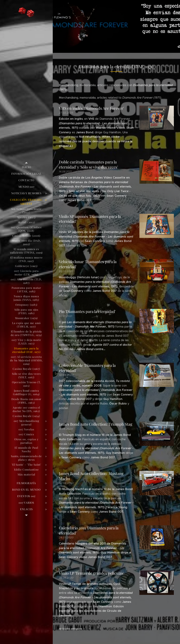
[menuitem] (26, 167)
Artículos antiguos (70, 629)
